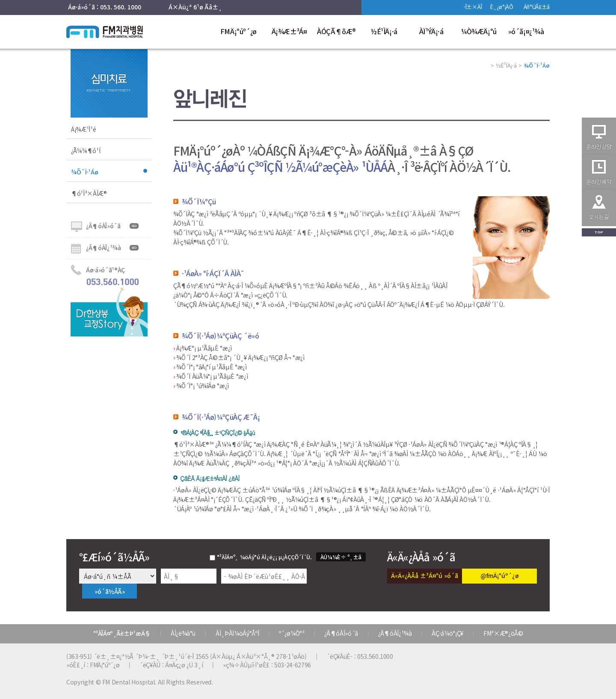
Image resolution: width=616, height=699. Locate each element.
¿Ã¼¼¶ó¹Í (86, 150)
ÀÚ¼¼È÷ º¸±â (341, 557)
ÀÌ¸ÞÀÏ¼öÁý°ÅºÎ (237, 633)
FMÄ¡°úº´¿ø (238, 31)
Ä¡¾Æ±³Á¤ (289, 31)
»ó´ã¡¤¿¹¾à (526, 31)
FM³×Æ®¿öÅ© (503, 633)
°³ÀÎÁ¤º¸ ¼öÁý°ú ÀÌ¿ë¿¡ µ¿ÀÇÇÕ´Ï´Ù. (264, 557)
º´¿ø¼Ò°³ (292, 633)
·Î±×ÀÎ (473, 7)
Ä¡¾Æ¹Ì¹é (83, 129)
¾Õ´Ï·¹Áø (84, 172)
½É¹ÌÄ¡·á (384, 31)
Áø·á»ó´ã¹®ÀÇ (105, 270)
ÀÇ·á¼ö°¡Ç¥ (447, 633)
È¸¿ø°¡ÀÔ (502, 7)
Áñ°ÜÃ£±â (537, 7)
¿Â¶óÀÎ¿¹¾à (104, 248)
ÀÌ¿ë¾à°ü (183, 633)
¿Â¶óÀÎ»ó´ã (103, 226)
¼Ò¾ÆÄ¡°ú (479, 31)
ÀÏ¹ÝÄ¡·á (431, 31)
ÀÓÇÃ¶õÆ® (336, 31)
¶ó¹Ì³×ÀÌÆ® (89, 193)
